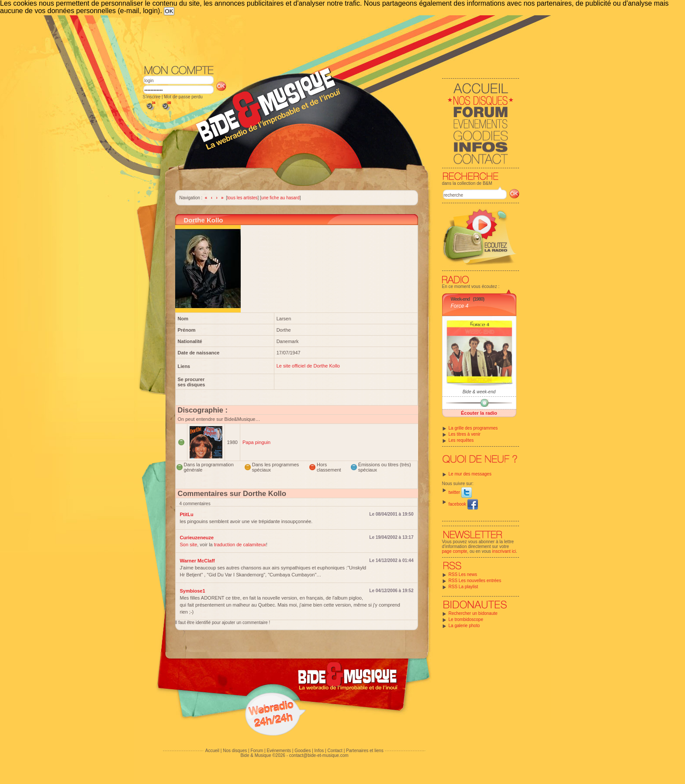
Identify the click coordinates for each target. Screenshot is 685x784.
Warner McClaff (197, 561)
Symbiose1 (193, 591)
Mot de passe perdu (183, 97)
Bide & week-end (479, 392)
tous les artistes (242, 198)
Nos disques (235, 751)
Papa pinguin (256, 442)
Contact (335, 751)
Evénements (279, 751)
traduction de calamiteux (240, 545)
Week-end (460, 299)
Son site (189, 545)
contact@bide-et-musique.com (319, 755)
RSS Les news (463, 574)
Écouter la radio (479, 413)
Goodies (303, 751)
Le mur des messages (470, 474)
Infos (319, 751)
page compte (455, 551)
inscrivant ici (504, 551)
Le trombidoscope (466, 619)
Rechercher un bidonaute (473, 613)
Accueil (212, 751)
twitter (460, 492)
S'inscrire (152, 97)
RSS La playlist (464, 587)
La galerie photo (464, 626)
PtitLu (187, 514)
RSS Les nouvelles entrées (475, 581)
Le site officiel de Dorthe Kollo (308, 366)
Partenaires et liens (365, 751)
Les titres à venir (465, 434)
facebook (463, 504)
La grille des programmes (473, 428)
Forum (257, 751)
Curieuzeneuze (197, 538)
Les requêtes (461, 440)
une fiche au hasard (280, 198)
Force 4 (460, 306)
